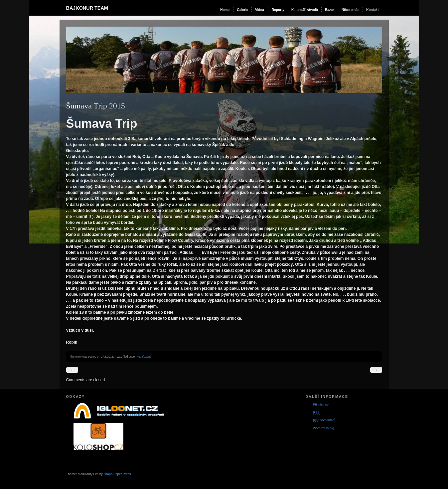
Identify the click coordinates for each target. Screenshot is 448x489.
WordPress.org (324, 428)
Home (225, 10)
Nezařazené (144, 357)
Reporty (278, 10)
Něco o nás (350, 10)
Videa (260, 10)
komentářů (324, 420)
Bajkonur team (87, 8)
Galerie (242, 10)
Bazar (329, 10)
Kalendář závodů (305, 10)
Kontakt (372, 10)
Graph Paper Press (117, 474)
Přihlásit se (321, 404)
